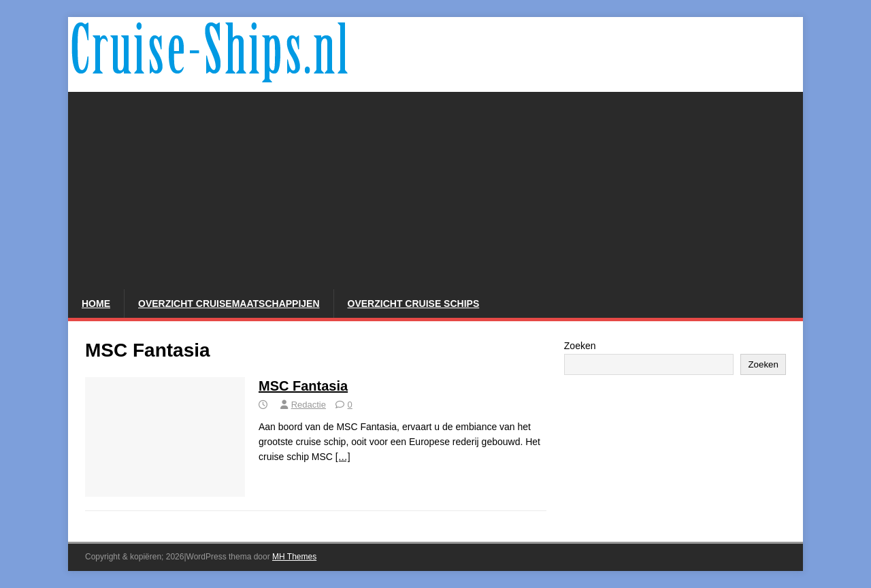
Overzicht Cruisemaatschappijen (229, 304)
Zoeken (580, 346)
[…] (343, 457)
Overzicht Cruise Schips (414, 304)
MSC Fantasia (303, 386)
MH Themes (294, 557)
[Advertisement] (435, 187)
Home (96, 304)
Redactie (309, 405)
